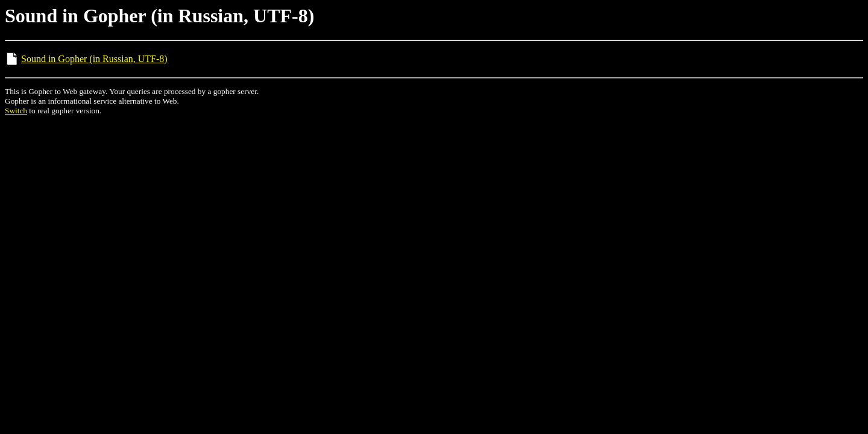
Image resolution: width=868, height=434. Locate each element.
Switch (16, 111)
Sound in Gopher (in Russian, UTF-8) (94, 59)
